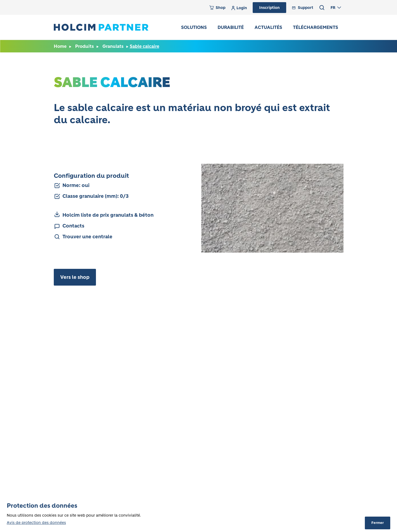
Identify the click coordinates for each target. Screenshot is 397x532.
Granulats (113, 46)
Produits (84, 46)
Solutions (194, 27)
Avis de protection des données (36, 523)
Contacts (73, 226)
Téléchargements (316, 27)
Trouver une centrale (87, 237)
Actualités (268, 27)
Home (60, 46)
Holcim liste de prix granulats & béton (108, 215)
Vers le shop (75, 277)
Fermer (378, 523)
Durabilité (231, 27)
